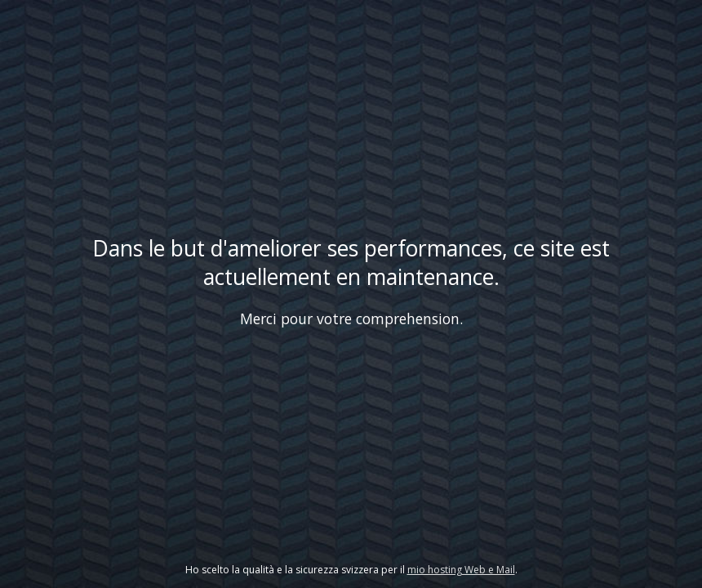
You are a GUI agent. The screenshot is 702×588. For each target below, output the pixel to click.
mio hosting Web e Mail (461, 570)
